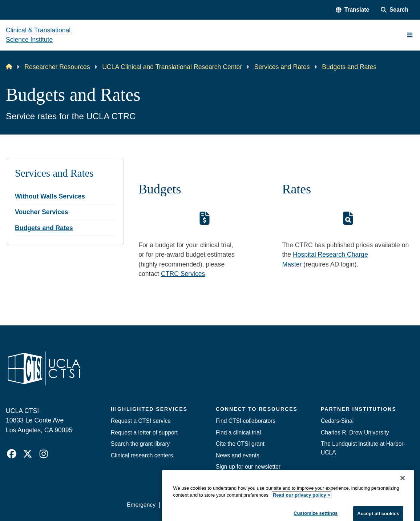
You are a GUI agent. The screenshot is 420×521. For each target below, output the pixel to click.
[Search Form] (395, 10)
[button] (352, 10)
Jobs (222, 478)
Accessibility (179, 505)
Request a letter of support (144, 432)
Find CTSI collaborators (246, 421)
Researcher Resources (57, 67)
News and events (238, 455)
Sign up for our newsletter (248, 467)
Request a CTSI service (141, 421)
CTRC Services (183, 274)
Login (347, 505)
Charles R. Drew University (355, 432)
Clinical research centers (142, 455)
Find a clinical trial (238, 432)
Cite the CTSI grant (240, 444)
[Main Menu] (410, 35)
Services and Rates (282, 67)
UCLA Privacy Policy (228, 505)
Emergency (141, 505)
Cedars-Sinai (337, 421)
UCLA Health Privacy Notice (297, 505)
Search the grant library (140, 444)
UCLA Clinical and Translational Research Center (172, 67)
